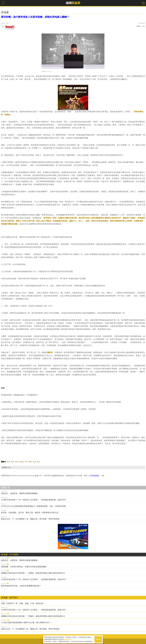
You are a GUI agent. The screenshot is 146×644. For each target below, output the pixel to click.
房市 (26, 462)
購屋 (30, 462)
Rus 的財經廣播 (10, 27)
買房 (12, 462)
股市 (38, 462)
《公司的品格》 (94, 476)
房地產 (21, 462)
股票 (8, 462)
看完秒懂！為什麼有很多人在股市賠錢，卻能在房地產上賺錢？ (35, 17)
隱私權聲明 (68, 639)
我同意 (98, 639)
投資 (34, 462)
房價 (17, 462)
